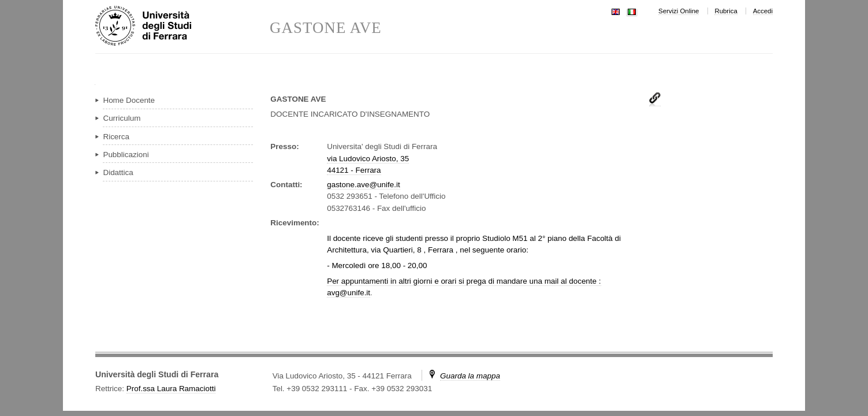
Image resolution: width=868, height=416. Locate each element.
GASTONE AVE (326, 28)
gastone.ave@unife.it (363, 185)
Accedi (763, 11)
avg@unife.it (349, 293)
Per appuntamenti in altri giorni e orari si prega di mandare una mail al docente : (464, 281)
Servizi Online (679, 11)
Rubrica (726, 11)
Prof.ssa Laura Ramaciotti (171, 389)
